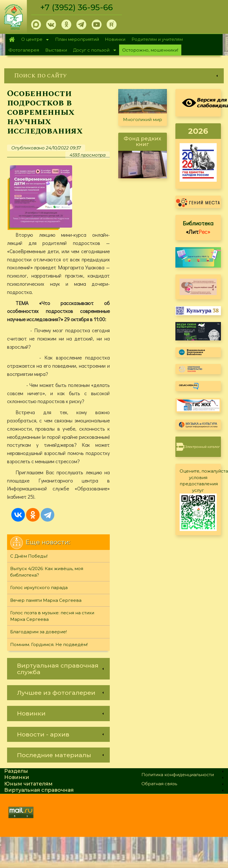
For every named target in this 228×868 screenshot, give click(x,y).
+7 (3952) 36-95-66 (77, 7)
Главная (12, 39)
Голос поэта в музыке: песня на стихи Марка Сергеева (52, 616)
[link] (114, 76)
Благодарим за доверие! (38, 632)
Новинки (115, 39)
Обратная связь (159, 784)
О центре (33, 40)
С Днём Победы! (29, 556)
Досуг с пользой (93, 51)
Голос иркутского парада (39, 588)
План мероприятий (77, 39)
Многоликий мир (143, 119)
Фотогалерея (24, 50)
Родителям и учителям (157, 39)
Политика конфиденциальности (178, 775)
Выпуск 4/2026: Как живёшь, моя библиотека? (47, 572)
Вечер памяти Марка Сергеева (46, 601)
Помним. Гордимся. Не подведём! (49, 645)
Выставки (56, 50)
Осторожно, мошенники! (150, 50)
